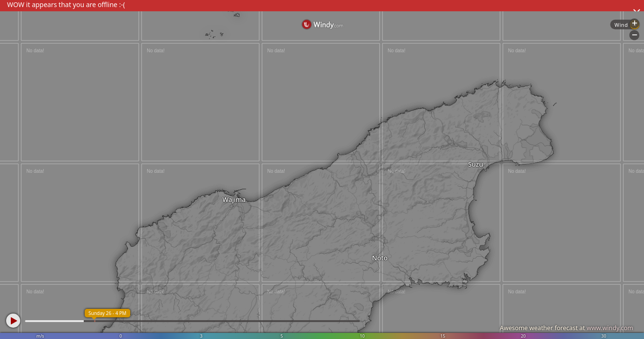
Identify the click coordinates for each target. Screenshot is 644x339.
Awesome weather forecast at (566, 328)
